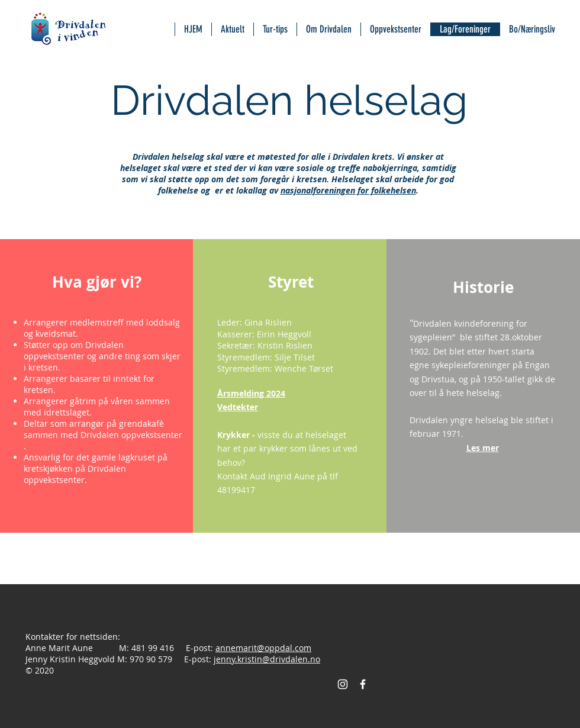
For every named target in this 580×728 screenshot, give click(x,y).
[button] (483, 447)
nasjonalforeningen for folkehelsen (348, 190)
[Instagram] (343, 684)
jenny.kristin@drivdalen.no (267, 659)
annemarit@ (240, 648)
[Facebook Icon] (363, 684)
